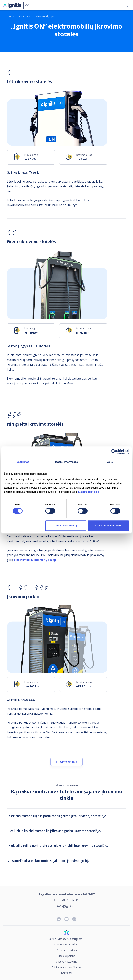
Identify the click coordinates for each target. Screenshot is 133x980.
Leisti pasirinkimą (66, 525)
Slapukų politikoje (88, 492)
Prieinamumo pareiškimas (66, 967)
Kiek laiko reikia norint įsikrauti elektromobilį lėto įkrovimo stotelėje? (58, 846)
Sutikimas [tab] (23, 462)
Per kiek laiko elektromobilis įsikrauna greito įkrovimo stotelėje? (55, 831)
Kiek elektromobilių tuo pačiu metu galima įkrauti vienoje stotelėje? (58, 816)
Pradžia (11, 16)
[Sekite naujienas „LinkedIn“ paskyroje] (74, 919)
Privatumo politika (67, 950)
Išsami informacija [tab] (67, 462)
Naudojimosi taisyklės (66, 945)
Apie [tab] (110, 462)
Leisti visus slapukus (108, 525)
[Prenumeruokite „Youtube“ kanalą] (66, 919)
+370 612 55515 (68, 900)
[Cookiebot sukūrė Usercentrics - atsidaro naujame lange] (114, 452)
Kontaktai (66, 973)
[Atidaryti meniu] (127, 5)
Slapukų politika (67, 956)
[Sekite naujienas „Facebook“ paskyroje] (59, 919)
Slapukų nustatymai (67, 962)
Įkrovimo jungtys (66, 762)
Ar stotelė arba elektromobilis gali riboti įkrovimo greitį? (49, 861)
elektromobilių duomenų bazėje (35, 560)
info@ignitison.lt (69, 906)
